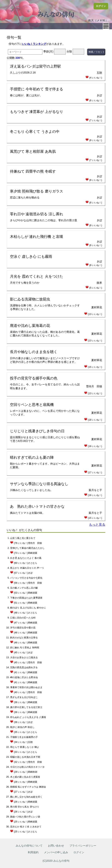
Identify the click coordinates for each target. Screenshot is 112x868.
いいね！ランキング (34, 44)
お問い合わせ (56, 846)
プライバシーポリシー (83, 846)
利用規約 (33, 852)
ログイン (101, 6)
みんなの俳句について (29, 846)
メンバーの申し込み (56, 852)
